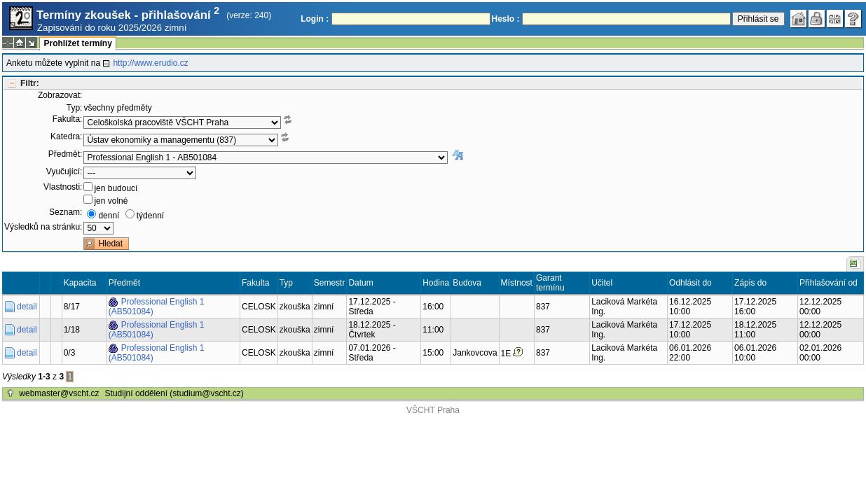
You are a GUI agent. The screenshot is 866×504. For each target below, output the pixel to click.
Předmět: (66, 154)
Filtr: (30, 83)
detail (27, 307)
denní (109, 216)
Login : (315, 19)
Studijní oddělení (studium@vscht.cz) (174, 393)
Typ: (75, 108)
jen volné (111, 201)
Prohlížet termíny (77, 43)
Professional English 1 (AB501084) (157, 307)
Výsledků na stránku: (43, 227)
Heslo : (506, 19)
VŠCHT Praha (433, 410)
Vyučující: (64, 171)
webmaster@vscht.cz (59, 393)
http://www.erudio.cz (150, 63)
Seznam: (66, 212)
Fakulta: (68, 119)
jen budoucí (116, 188)
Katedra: (66, 136)
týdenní (150, 216)
